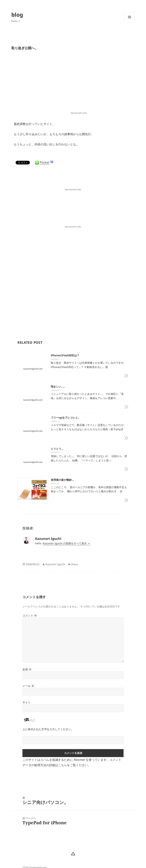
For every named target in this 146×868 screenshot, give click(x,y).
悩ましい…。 (58, 386)
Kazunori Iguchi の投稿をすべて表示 (65, 543)
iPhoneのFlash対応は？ (65, 355)
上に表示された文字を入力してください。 (48, 729)
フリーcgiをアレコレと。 (66, 418)
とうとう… (57, 449)
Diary (74, 564)
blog (17, 15)
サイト (27, 702)
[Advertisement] (79, 84)
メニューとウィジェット (129, 22)
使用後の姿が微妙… (62, 480)
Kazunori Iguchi (55, 564)
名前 (27, 669)
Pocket (45, 162)
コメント (30, 615)
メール (28, 686)
